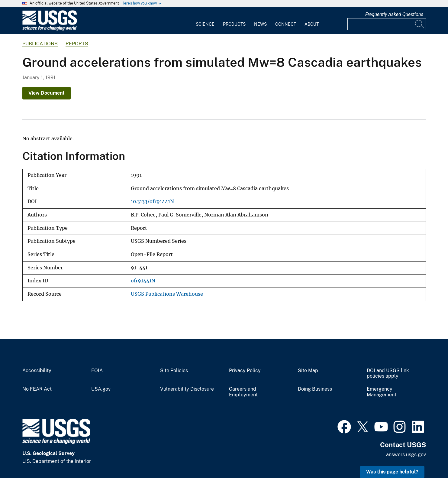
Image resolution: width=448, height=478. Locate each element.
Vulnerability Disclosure (187, 389)
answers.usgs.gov (406, 455)
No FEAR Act (37, 389)
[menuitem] (205, 21)
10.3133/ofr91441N (152, 202)
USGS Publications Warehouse (167, 294)
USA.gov (101, 389)
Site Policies (174, 371)
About (312, 24)
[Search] (420, 24)
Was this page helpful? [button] (392, 472)
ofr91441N (143, 281)
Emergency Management (382, 392)
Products (234, 24)
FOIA (97, 371)
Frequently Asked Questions (394, 14)
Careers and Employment (243, 392)
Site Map (308, 371)
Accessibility (37, 371)
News (260, 24)
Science (205, 24)
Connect (286, 24)
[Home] (50, 29)
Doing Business (315, 389)
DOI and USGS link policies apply (388, 374)
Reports (77, 44)
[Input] (387, 24)
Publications (40, 44)
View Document (47, 93)
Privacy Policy (245, 371)
